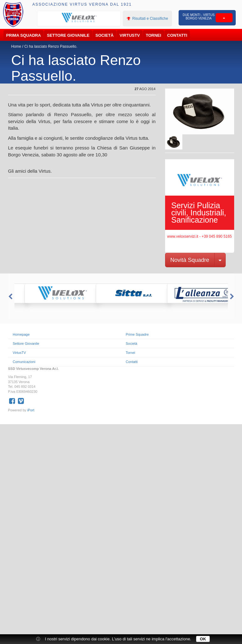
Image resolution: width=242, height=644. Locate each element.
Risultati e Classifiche (147, 19)
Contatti (177, 35)
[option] (79, 18)
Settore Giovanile (68, 35)
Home (16, 46)
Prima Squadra (24, 35)
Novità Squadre (190, 260)
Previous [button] (10, 297)
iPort (31, 410)
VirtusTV (130, 35)
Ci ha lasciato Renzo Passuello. (51, 46)
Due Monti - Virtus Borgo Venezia (199, 17)
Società (105, 35)
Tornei (154, 35)
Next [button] (233, 297)
